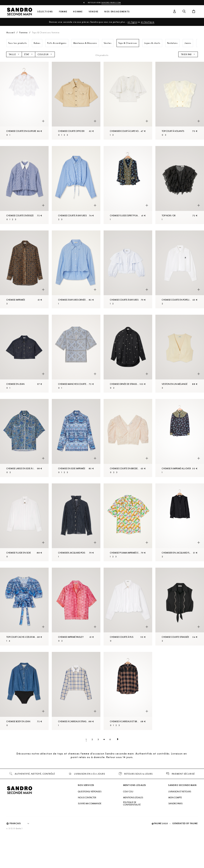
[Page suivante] (118, 739)
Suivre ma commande (90, 803)
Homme (78, 12)
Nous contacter (87, 797)
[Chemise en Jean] (24, 354)
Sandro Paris (175, 803)
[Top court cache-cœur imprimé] (24, 607)
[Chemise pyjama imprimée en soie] (128, 522)
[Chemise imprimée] (24, 269)
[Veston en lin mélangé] (180, 354)
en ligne (132, 22)
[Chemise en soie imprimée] (76, 438)
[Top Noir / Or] (180, 185)
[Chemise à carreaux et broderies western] (128, 691)
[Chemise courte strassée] (180, 607)
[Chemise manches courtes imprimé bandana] (76, 354)
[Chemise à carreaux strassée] (76, 691)
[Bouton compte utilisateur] (175, 12)
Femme (63, 12)
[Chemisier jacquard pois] (76, 522)
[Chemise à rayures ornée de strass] (76, 269)
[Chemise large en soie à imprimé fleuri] (24, 438)
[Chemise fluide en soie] (24, 522)
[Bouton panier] (194, 12)
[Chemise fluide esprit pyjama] (128, 185)
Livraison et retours (180, 792)
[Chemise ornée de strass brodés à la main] (128, 354)
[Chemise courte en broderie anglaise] (128, 438)
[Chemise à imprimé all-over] (180, 438)
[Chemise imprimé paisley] (76, 607)
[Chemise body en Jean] (24, 691)
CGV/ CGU (128, 792)
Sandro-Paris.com (111, 3)
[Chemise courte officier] (76, 101)
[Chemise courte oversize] (24, 185)
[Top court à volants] (180, 101)
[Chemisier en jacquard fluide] (180, 522)
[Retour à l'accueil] (20, 12)
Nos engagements (117, 12)
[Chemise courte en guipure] (24, 101)
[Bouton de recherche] (184, 12)
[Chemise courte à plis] (128, 607)
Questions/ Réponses (90, 792)
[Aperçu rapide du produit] (43, 121)
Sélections (45, 12)
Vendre (94, 12)
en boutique (148, 22)
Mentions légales (133, 797)
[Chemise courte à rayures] (76, 185)
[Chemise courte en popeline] (180, 269)
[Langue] (21, 824)
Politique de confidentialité (132, 803)
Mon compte (175, 797)
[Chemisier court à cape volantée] (128, 101)
